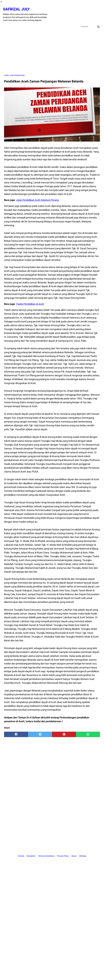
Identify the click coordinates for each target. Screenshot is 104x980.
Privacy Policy (63, 857)
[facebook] (78, 12)
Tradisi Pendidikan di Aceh (30, 301)
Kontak (21, 857)
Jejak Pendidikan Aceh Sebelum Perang (37, 197)
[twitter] (84, 12)
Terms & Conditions (46, 857)
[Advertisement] (52, 48)
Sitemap (83, 857)
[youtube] (91, 12)
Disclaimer (31, 857)
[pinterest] (64, 732)
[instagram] (97, 12)
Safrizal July (17, 7)
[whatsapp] (88, 732)
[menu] (6, 23)
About (74, 857)
